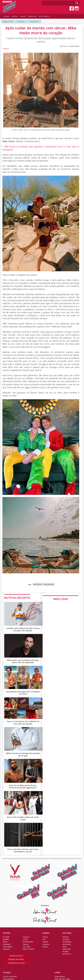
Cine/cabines (8, 947)
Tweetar (6, 49)
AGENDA (46, 933)
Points (25, 939)
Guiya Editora (60, 976)
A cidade (6, 937)
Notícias (21, 22)
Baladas (6, 939)
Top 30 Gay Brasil (10, 976)
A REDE (57, 972)
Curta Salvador (8, 979)
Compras (6, 949)
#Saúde (66, 951)
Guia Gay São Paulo (62, 979)
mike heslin (37, 584)
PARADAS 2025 (32, 16)
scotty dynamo (49, 584)
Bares (5, 942)
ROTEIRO (6, 933)
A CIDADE (6, 16)
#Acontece (67, 944)
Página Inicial (7, 22)
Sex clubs (26, 947)
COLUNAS (7, 972)
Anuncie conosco (16, 955)
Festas (45, 937)
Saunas (26, 944)
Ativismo (46, 944)
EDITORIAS (67, 933)
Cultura (45, 942)
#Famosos (34, 22)
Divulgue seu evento (16, 959)
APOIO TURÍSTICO (44, 16)
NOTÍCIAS (15, 16)
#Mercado (67, 949)
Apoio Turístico (29, 949)
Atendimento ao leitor (16, 963)
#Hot (65, 947)
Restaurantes (28, 942)
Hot (44, 939)
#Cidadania (67, 942)
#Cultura (66, 939)
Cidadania (7, 944)
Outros (45, 947)
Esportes (26, 937)
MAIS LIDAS (61, 599)
